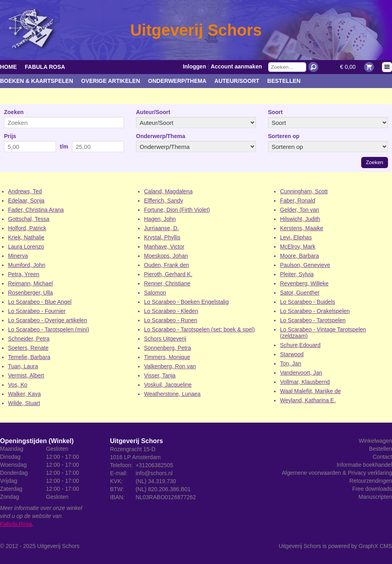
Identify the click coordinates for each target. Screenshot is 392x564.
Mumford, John (27, 265)
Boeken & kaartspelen (37, 81)
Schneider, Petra (29, 339)
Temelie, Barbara (29, 357)
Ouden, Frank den (167, 265)
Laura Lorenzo (26, 247)
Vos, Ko (18, 385)
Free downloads (372, 489)
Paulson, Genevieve (305, 265)
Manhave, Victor (164, 247)
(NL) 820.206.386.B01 (163, 489)
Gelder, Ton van (300, 210)
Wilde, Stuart (24, 403)
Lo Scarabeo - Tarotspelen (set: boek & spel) (199, 329)
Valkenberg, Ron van (170, 366)
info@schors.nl (154, 473)
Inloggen (194, 66)
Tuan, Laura (23, 366)
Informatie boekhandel (364, 465)
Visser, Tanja (160, 375)
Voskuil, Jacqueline (168, 385)
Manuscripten (375, 497)
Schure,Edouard (300, 345)
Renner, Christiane (167, 283)
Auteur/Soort (237, 81)
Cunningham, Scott (304, 191)
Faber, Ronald (298, 201)
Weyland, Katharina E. (308, 400)
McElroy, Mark (298, 247)
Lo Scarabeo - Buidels (308, 302)
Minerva (18, 256)
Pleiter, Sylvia (297, 274)
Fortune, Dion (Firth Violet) (177, 210)
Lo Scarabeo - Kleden (171, 311)
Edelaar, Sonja (26, 201)
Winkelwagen (375, 441)
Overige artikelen (111, 81)
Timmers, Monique (167, 357)
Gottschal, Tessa (29, 219)
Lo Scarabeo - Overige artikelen (48, 320)
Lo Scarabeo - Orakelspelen (315, 311)
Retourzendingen (371, 481)
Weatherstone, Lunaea (172, 394)
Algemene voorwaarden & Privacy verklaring (337, 473)
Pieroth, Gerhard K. (168, 274)
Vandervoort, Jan (301, 373)
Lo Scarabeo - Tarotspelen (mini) (49, 329)
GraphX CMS (375, 546)
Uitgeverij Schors (58, 546)
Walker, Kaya (24, 394)
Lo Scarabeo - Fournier (37, 311)
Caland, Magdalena (168, 191)
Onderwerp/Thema (177, 81)
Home (8, 67)
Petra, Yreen (24, 274)
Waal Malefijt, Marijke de (310, 391)
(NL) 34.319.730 (156, 481)
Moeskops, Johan (166, 256)
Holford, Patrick (27, 228)
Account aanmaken (236, 66)
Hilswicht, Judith (300, 219)
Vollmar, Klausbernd (305, 382)
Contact (382, 457)
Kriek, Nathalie (26, 237)
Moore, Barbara (299, 256)
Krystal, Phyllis (162, 237)
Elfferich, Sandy (164, 201)
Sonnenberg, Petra (168, 348)
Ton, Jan (291, 363)
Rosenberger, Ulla (30, 293)
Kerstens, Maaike (302, 228)
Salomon (155, 293)
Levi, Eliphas (296, 237)
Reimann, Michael (30, 283)
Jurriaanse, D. (161, 228)
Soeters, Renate (28, 348)
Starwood (292, 354)
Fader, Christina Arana (36, 210)
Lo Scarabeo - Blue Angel (40, 302)
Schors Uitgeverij (165, 339)
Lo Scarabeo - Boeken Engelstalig (186, 302)
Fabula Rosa (45, 67)
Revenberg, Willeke (304, 283)
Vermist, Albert (26, 375)
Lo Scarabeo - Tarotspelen (313, 320)
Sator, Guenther (300, 293)
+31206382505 (154, 465)
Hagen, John (160, 219)
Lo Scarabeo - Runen (171, 320)
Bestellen (284, 81)
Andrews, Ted (25, 191)
